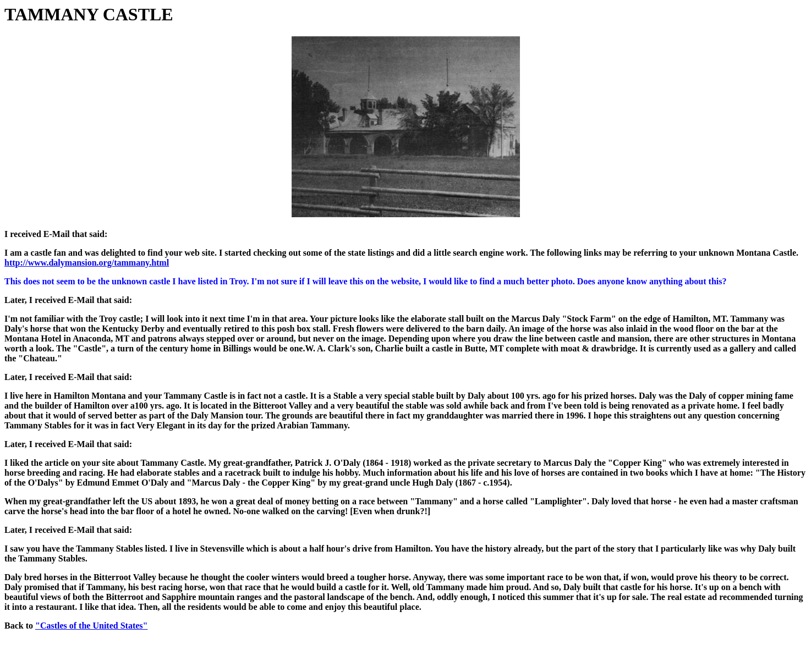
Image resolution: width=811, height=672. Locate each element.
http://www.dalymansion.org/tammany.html (87, 263)
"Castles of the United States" (91, 626)
